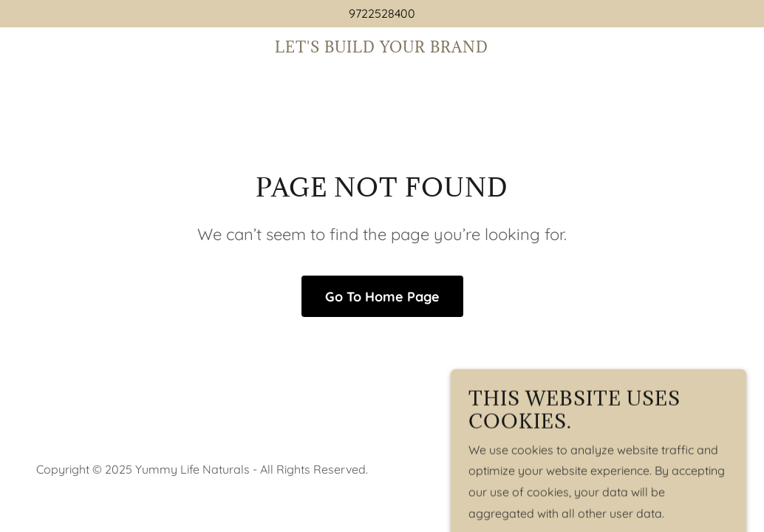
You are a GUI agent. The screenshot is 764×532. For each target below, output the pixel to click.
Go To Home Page (382, 297)
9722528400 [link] (382, 13)
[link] (382, 48)
